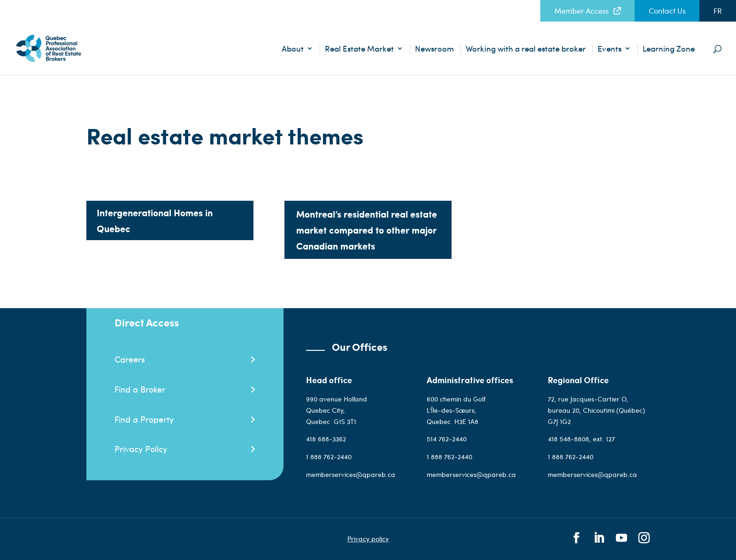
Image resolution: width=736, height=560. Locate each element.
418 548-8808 (568, 439)
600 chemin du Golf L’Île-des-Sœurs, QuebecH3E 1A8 (456, 410)
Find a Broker (140, 389)
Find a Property (144, 419)
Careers (130, 359)
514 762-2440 (448, 439)
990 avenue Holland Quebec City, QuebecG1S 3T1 (337, 410)
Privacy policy (368, 539)
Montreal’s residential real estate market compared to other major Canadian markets (367, 230)
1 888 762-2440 (329, 457)
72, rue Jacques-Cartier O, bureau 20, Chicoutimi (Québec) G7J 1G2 (596, 410)
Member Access (582, 11)
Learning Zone (669, 49)
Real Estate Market (359, 49)
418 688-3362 (326, 439)
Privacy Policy (141, 449)
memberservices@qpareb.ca (351, 474)
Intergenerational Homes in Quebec (155, 220)
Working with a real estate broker (526, 49)
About (293, 49)
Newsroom (434, 49)
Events (609, 49)
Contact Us (667, 11)
